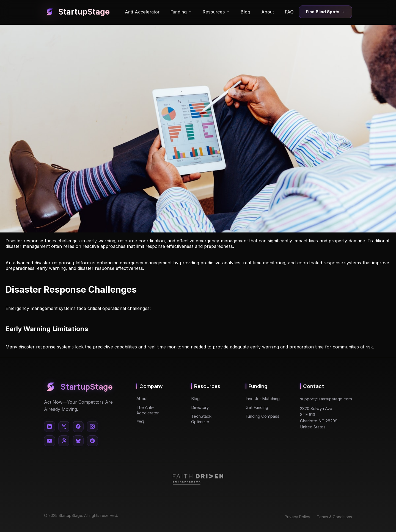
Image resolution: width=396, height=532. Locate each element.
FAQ (289, 12)
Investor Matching (263, 399)
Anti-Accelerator (142, 12)
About (268, 12)
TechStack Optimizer (201, 419)
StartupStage (77, 12)
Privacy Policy (297, 517)
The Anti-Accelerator (148, 410)
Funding (181, 12)
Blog (245, 12)
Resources (216, 12)
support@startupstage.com (326, 399)
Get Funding (257, 407)
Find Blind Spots (325, 12)
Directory (200, 407)
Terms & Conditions (334, 517)
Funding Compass (262, 416)
